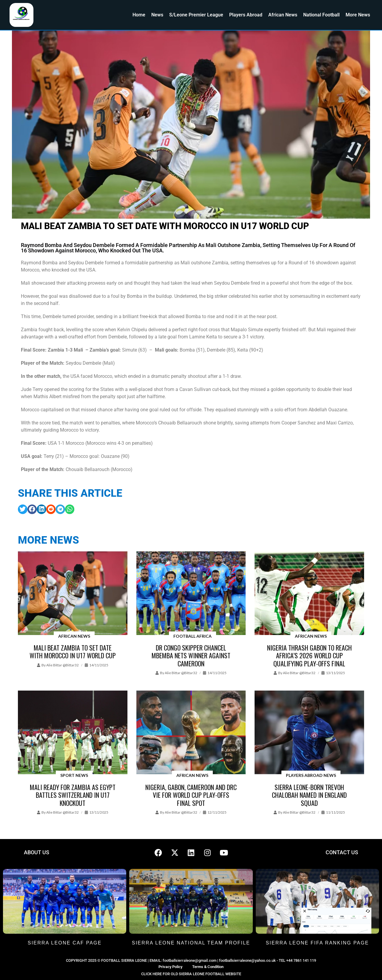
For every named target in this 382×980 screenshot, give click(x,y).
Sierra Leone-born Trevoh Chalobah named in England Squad (309, 795)
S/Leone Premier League (196, 15)
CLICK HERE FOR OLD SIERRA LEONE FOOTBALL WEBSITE (191, 974)
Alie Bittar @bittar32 (63, 665)
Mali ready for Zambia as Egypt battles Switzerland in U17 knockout (73, 795)
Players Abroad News (311, 775)
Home (139, 15)
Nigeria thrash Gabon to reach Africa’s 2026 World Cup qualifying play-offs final (309, 655)
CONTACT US (342, 852)
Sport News (74, 775)
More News (358, 15)
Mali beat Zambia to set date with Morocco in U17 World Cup (73, 651)
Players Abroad (246, 15)
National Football (321, 15)
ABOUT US (37, 852)
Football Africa (192, 636)
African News (283, 15)
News (157, 15)
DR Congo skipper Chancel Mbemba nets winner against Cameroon (191, 655)
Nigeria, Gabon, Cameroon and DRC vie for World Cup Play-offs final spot (191, 795)
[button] (23, 509)
